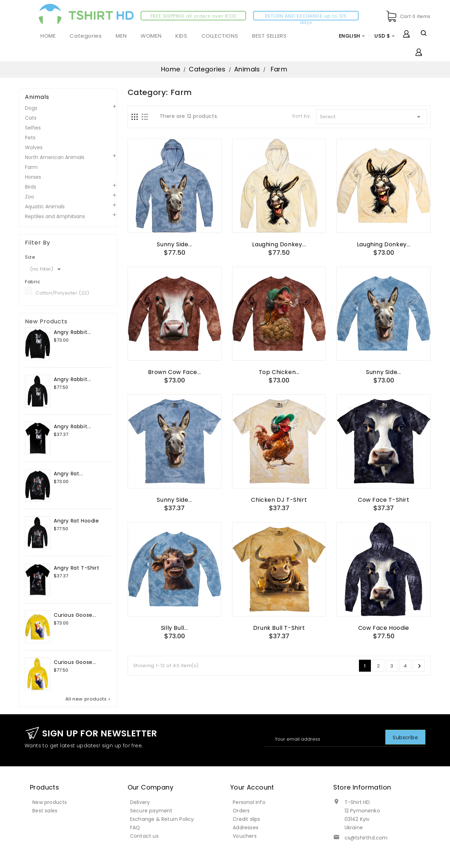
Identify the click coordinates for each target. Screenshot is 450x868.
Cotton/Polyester (62, 293)
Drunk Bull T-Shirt (279, 628)
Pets (30, 138)
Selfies (33, 128)
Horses (33, 177)
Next (419, 666)
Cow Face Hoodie (384, 628)
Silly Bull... (175, 628)
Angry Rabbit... (72, 332)
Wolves (34, 147)
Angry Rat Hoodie (76, 521)
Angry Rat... (68, 474)
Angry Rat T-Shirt (76, 568)
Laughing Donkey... (279, 244)
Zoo (30, 197)
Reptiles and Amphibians (55, 216)
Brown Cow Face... (175, 372)
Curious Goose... (75, 615)
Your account (252, 787)
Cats (31, 118)
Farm (31, 167)
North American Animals (55, 157)
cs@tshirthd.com (366, 838)
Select (371, 117)
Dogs (31, 108)
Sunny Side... (174, 244)
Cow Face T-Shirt (384, 500)
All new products (88, 699)
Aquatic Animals (45, 207)
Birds (31, 187)
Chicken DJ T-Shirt (279, 500)
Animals (37, 97)
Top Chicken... (279, 372)
